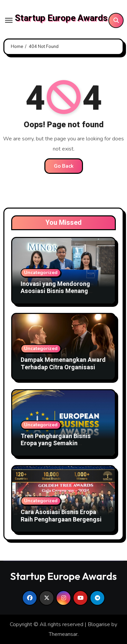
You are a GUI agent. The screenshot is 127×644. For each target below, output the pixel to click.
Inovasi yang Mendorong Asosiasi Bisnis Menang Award (55, 291)
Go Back (64, 166)
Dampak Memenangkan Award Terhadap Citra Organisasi (63, 364)
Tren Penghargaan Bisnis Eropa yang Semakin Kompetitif (56, 444)
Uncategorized (41, 273)
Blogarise (99, 624)
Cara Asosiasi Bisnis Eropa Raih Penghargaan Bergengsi (61, 516)
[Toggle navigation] (9, 20)
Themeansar (63, 634)
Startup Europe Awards (61, 18)
